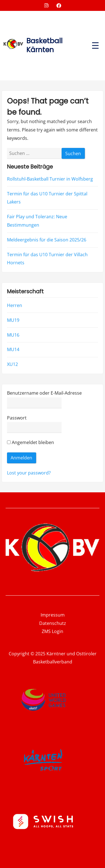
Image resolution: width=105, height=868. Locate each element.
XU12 (12, 364)
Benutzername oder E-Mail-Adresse (44, 393)
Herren (15, 305)
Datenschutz (53, 623)
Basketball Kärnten (44, 45)
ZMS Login (53, 631)
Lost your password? (29, 473)
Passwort (17, 418)
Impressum (53, 615)
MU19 (13, 320)
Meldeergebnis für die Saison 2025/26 (47, 240)
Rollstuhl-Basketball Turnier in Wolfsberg (50, 179)
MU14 (13, 349)
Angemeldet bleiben (31, 442)
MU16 (13, 335)
